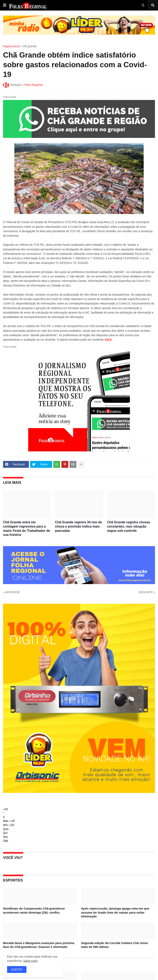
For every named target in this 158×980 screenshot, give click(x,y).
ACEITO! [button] (17, 970)
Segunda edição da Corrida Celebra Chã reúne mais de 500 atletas (114, 945)
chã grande (30, 46)
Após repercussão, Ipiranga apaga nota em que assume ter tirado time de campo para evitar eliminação (115, 912)
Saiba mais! (30, 961)
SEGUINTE (146, 592)
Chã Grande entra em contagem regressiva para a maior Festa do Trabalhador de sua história (27, 528)
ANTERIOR (12, 592)
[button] (5, 5)
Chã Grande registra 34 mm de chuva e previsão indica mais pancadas (78, 526)
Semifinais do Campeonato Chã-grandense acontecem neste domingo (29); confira (34, 910)
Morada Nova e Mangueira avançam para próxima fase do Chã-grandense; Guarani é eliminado (39, 945)
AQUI (108, 340)
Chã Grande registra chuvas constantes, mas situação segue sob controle (129, 526)
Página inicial (11, 46)
